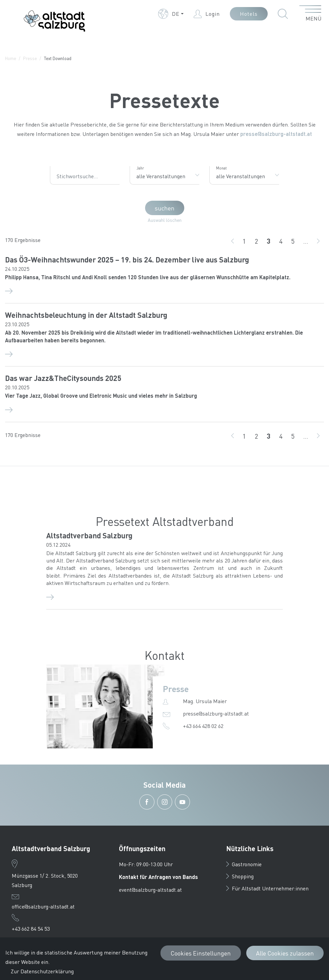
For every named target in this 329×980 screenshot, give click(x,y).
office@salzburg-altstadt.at (43, 906)
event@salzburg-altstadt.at (150, 890)
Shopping (240, 876)
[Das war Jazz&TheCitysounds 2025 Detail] (164, 409)
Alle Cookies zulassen (285, 953)
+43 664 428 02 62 (203, 726)
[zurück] (233, 241)
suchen (165, 208)
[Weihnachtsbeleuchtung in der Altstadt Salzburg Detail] (164, 353)
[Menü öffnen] (310, 14)
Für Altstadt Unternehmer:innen (267, 888)
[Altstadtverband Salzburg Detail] (165, 596)
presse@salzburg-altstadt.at (276, 134)
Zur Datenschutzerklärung (42, 971)
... (306, 241)
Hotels (249, 14)
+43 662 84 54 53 (31, 928)
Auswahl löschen (165, 220)
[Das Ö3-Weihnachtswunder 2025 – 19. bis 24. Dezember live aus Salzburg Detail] (164, 290)
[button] (171, 14)
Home (11, 58)
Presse (30, 58)
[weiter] (318, 241)
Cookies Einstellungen (201, 953)
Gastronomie (244, 864)
